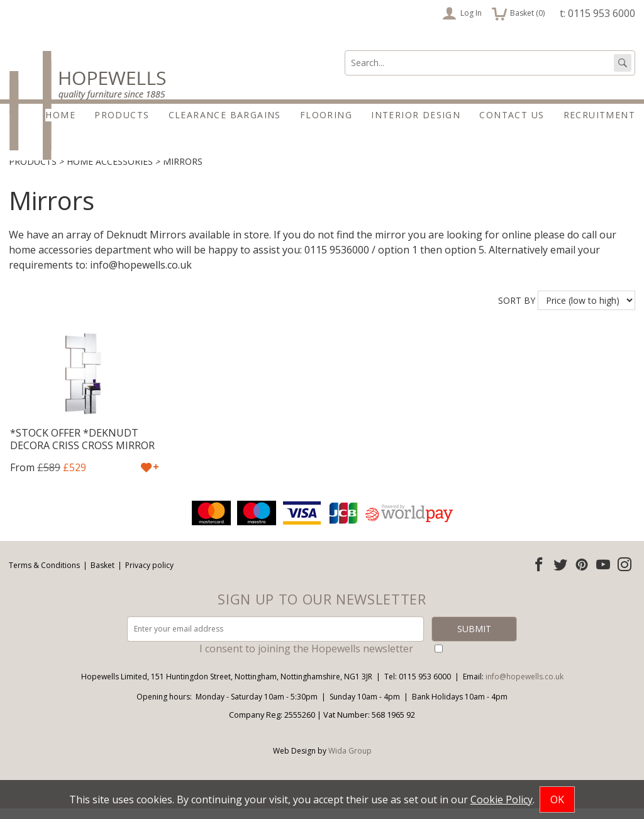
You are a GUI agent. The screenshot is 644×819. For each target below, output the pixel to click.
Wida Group (350, 761)
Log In (462, 13)
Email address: (0, 509)
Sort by (517, 310)
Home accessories (110, 172)
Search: (345, 51)
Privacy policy (149, 575)
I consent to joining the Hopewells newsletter (306, 659)
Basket (103, 575)
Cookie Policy (502, 799)
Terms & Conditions (44, 575)
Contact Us (512, 115)
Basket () (518, 13)
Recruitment (599, 115)
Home (60, 115)
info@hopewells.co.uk (525, 687)
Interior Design (416, 115)
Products (122, 115)
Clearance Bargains (225, 115)
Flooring (326, 115)
